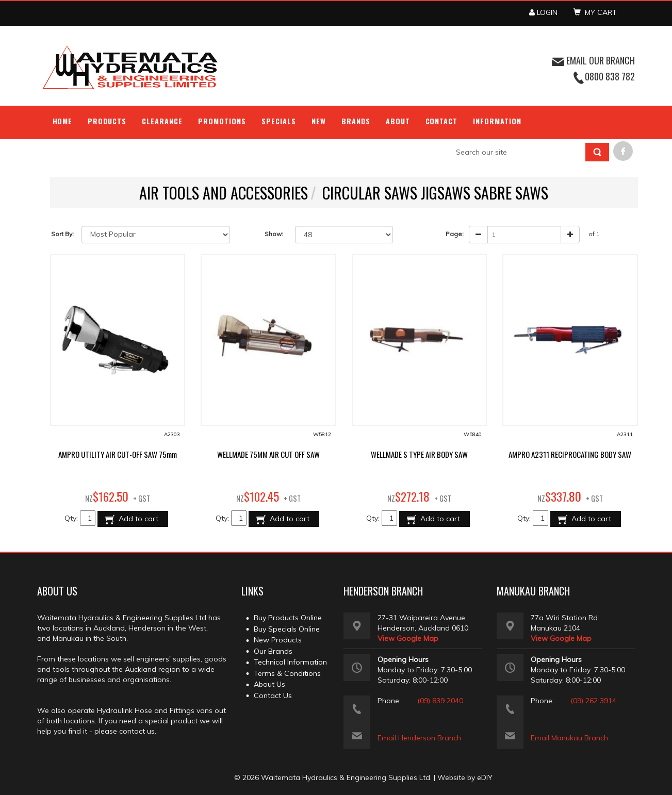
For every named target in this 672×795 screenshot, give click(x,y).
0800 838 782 (610, 76)
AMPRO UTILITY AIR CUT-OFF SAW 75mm (118, 454)
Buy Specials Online (287, 629)
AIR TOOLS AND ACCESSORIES (224, 193)
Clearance (162, 121)
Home (63, 121)
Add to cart (137, 519)
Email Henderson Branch (419, 738)
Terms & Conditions (287, 673)
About (398, 121)
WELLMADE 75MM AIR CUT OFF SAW (268, 454)
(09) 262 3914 (593, 701)
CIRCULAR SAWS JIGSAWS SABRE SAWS (435, 193)
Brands (356, 121)
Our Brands (273, 651)
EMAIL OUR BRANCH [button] (593, 60)
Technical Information (290, 662)
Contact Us (273, 695)
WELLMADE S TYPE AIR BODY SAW (419, 454)
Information (497, 121)
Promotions (222, 121)
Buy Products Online (288, 618)
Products (107, 121)
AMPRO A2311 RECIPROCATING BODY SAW (570, 454)
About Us (269, 684)
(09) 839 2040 (440, 701)
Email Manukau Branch (569, 738)
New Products (278, 640)
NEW (319, 121)
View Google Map (408, 638)
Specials (279, 121)
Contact (442, 121)
